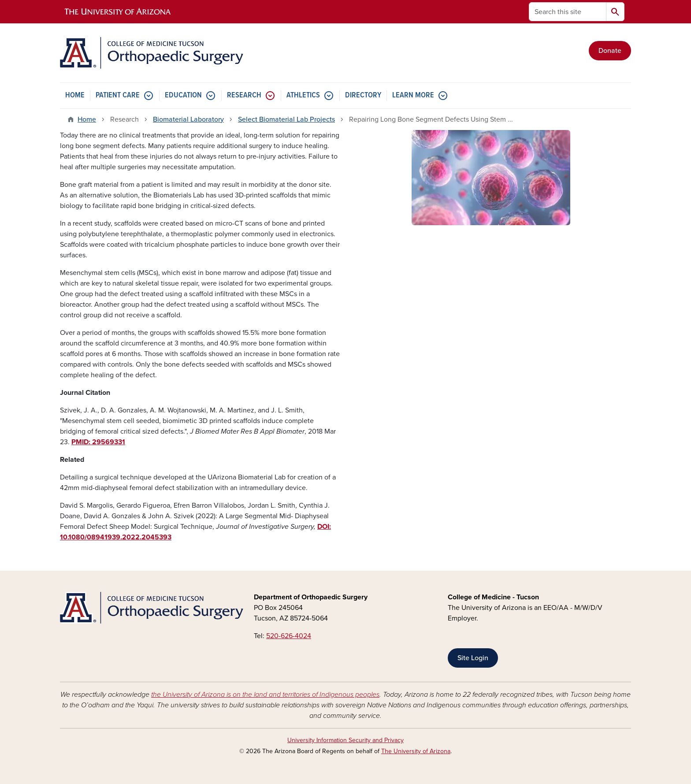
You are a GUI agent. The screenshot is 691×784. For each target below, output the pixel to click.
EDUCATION (183, 95)
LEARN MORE (413, 95)
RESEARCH (244, 95)
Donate (610, 51)
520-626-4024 (289, 636)
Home (87, 119)
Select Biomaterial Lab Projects (286, 119)
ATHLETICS (303, 95)
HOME (75, 95)
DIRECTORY (363, 95)
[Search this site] (568, 12)
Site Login (473, 658)
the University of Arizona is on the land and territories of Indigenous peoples (265, 695)
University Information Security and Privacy (345, 740)
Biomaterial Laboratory (188, 119)
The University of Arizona (416, 751)
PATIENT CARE (118, 95)
